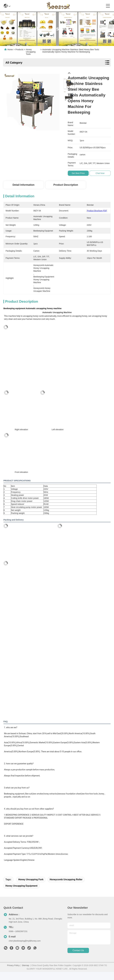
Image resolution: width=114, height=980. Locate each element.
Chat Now (100, 173)
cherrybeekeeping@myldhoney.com (25, 941)
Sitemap (25, 965)
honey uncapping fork (31, 879)
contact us (78, 950)
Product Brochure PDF (97, 211)
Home (10, 50)
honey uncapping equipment (21, 886)
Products (19, 50)
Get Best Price (78, 173)
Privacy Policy (13, 965)
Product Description (66, 185)
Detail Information (23, 185)
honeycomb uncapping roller (66, 879)
